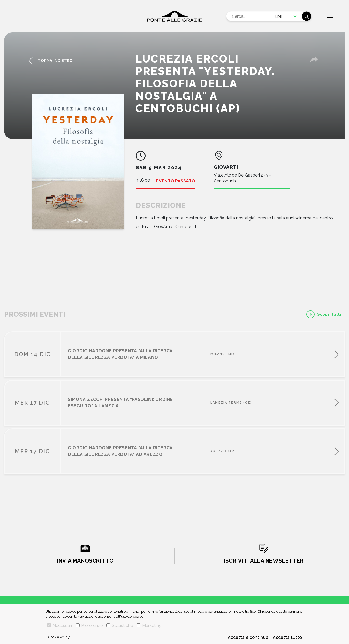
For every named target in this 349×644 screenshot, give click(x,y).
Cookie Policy (59, 637)
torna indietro (55, 61)
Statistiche (120, 626)
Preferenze (89, 626)
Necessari (60, 626)
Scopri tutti (329, 314)
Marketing (149, 626)
